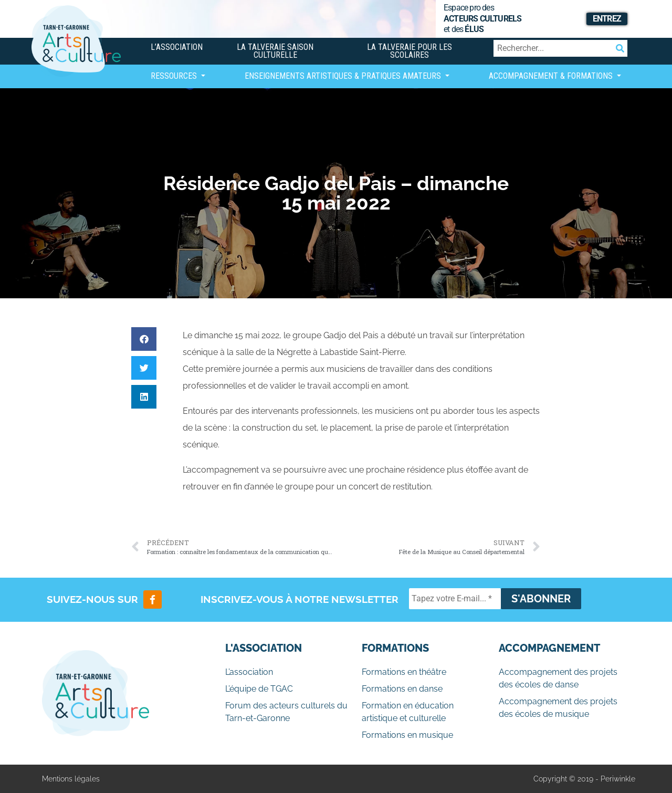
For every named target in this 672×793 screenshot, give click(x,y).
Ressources (175, 76)
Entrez (607, 19)
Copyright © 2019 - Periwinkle (584, 779)
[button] (144, 339)
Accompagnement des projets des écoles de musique (558, 708)
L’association (177, 47)
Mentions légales (71, 779)
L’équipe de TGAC (259, 689)
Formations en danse (402, 689)
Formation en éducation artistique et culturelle (408, 712)
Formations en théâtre (404, 672)
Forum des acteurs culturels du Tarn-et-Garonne (286, 712)
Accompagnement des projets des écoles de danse (558, 678)
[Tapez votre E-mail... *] (455, 599)
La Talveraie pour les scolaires (409, 51)
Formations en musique (407, 735)
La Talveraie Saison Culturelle (275, 51)
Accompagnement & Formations (552, 76)
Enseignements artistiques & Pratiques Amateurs (344, 76)
